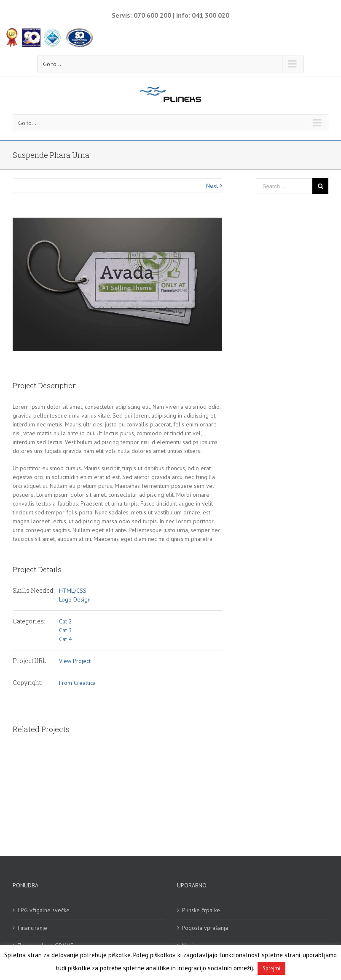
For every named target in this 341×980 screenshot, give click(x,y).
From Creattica (77, 683)
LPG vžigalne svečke (44, 910)
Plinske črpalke (201, 910)
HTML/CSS (73, 591)
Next (212, 186)
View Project (75, 661)
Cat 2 (66, 621)
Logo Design (75, 599)
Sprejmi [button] (271, 968)
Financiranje (32, 928)
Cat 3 (66, 630)
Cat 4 (66, 639)
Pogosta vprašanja (205, 928)
